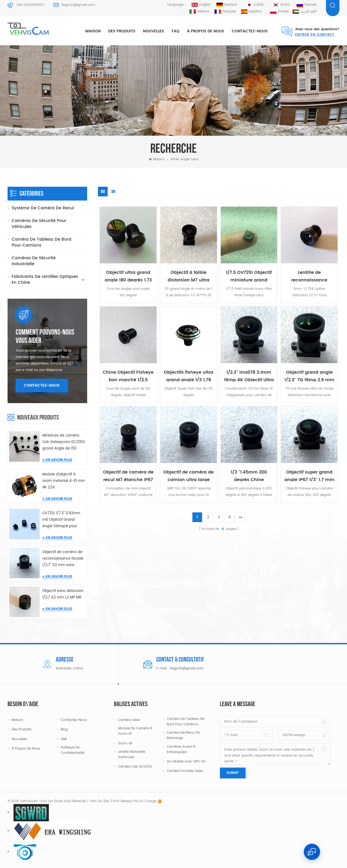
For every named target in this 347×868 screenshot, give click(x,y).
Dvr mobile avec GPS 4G (186, 762)
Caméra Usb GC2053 (135, 767)
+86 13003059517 (30, 5)
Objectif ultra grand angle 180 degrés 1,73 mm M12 (128, 275)
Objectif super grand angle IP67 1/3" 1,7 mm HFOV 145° (309, 475)
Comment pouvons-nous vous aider (45, 337)
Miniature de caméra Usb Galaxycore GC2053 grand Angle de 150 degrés (64, 442)
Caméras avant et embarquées (181, 749)
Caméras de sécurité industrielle (34, 261)
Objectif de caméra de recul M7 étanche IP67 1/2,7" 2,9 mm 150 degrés (128, 475)
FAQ (176, 31)
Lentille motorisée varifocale (132, 755)
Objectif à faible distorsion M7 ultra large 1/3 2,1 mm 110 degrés (189, 275)
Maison (93, 31)
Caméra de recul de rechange (183, 735)
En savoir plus (59, 460)
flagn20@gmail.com (78, 5)
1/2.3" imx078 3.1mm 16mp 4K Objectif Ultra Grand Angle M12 (249, 375)
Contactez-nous (250, 31)
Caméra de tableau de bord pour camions (41, 242)
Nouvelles (154, 31)
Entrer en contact (315, 35)
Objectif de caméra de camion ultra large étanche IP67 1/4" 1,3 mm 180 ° (188, 475)
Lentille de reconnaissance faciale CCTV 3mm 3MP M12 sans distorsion (309, 275)
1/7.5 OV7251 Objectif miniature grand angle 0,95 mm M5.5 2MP (249, 275)
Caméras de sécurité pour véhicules (39, 224)
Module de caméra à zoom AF (135, 731)
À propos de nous (206, 31)
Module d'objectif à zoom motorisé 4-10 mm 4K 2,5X (64, 481)
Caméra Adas (129, 720)
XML (64, 739)
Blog (64, 729)
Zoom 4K (125, 743)
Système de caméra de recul (43, 208)
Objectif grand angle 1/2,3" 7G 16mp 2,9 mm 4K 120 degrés (309, 375)
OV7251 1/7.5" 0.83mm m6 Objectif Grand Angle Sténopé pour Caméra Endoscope (61, 520)
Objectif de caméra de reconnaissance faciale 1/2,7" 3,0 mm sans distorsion (63, 559)
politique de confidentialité (72, 750)
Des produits (122, 31)
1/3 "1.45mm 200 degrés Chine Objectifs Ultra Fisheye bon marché (249, 475)
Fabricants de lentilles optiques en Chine (45, 280)
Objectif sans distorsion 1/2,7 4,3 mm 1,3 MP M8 (63, 594)
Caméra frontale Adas (185, 771)
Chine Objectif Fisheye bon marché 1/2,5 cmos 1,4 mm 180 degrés (128, 375)
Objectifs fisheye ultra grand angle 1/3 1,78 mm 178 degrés (188, 375)
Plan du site (99, 801)
